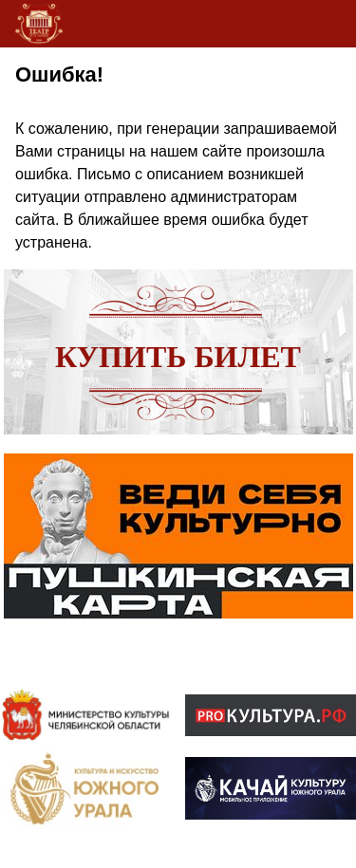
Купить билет (178, 357)
